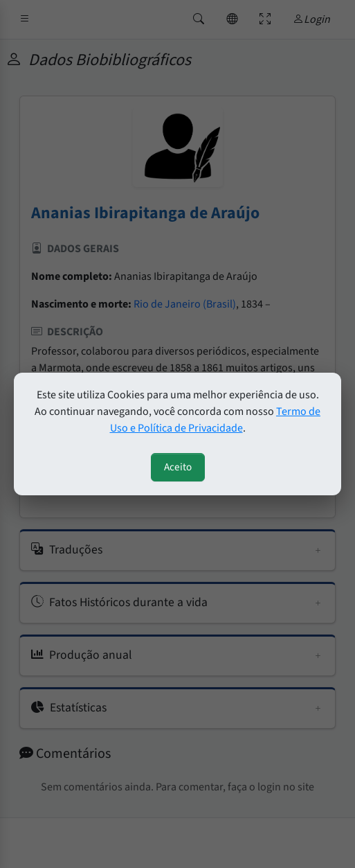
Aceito (178, 467)
